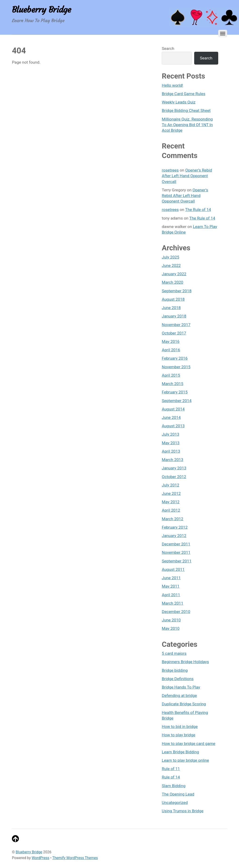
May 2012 (171, 502)
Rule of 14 (171, 777)
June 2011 (171, 578)
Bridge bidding (175, 670)
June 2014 (171, 417)
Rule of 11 (171, 769)
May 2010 (171, 628)
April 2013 (171, 451)
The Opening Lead (178, 794)
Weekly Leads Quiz (179, 102)
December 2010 (176, 612)
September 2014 (177, 401)
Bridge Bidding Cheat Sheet (186, 110)
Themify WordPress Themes (75, 858)
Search (168, 48)
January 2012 (174, 536)
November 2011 (176, 552)
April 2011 (171, 595)
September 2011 (177, 561)
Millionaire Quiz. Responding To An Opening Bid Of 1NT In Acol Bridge (187, 125)
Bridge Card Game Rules (184, 94)
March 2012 (172, 519)
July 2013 (170, 434)
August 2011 (173, 569)
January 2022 (174, 274)
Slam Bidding (174, 786)
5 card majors (174, 653)
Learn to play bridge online (185, 760)
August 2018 (173, 299)
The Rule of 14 (198, 210)
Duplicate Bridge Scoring (184, 704)
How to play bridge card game (188, 744)
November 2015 (176, 367)
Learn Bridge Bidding (180, 752)
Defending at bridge (179, 696)
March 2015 (172, 384)
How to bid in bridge (180, 727)
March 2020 (172, 282)
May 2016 (171, 341)
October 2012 (174, 477)
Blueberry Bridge (29, 852)
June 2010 (171, 620)
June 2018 (171, 308)
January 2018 (174, 316)
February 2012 (175, 527)
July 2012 (170, 485)
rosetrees (170, 170)
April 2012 (171, 510)
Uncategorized (175, 803)
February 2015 (175, 392)
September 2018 (177, 291)
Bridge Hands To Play (181, 687)
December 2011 (176, 544)
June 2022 (171, 265)
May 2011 (171, 586)
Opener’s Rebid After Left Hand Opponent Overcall (187, 176)
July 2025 (170, 257)
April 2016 (171, 350)
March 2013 (172, 460)
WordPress (41, 858)
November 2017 (176, 325)
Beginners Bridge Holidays (185, 662)
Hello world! (172, 85)
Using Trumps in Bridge (183, 811)
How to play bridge (178, 735)
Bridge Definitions (178, 679)
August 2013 (173, 426)
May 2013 (171, 443)
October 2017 (174, 333)
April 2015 (171, 375)
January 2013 (174, 468)
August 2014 (173, 409)
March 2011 (172, 603)
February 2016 (175, 358)
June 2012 (171, 493)
